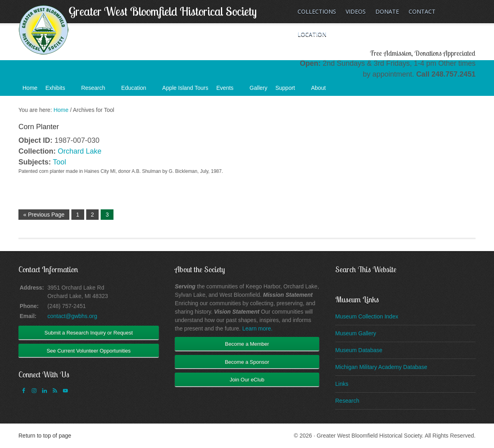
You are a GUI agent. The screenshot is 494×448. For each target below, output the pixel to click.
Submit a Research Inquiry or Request (89, 333)
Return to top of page (45, 436)
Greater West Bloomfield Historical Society (163, 11)
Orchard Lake (80, 151)
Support (289, 90)
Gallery (258, 88)
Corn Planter (39, 127)
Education (138, 90)
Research (97, 90)
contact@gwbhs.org (72, 316)
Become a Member (247, 344)
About (323, 90)
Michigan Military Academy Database (381, 367)
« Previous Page (44, 215)
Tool (60, 162)
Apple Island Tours (185, 88)
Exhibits (59, 90)
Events (229, 90)
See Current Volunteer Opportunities (89, 351)
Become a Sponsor (247, 362)
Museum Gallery (356, 333)
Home (30, 88)
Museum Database (359, 350)
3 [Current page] (107, 215)
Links (342, 384)
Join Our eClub (247, 380)
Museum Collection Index (367, 316)
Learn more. (257, 328)
